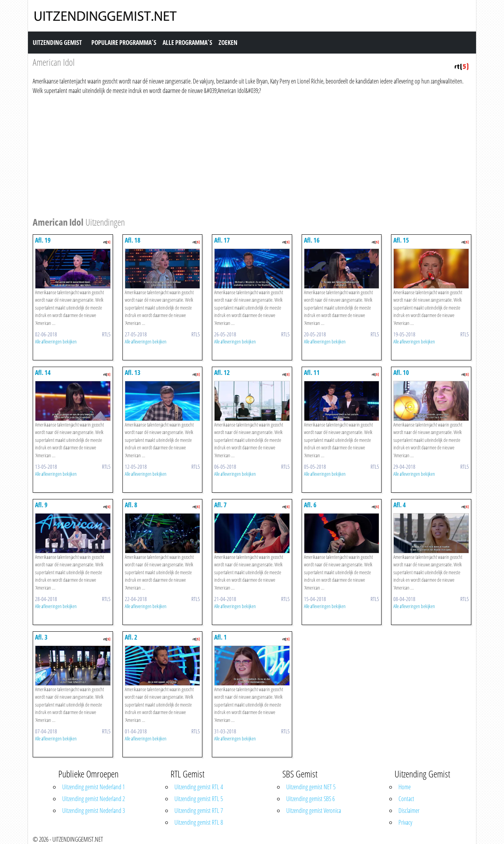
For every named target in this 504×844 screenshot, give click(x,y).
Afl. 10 (401, 373)
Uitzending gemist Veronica (314, 811)
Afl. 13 (133, 373)
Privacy (405, 822)
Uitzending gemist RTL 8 (199, 822)
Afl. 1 (220, 637)
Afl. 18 (133, 240)
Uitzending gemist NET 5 (311, 787)
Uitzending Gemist (57, 43)
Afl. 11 (312, 373)
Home (405, 787)
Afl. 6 (310, 505)
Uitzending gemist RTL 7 (199, 811)
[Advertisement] (252, 154)
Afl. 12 (222, 373)
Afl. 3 (41, 637)
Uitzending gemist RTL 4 (199, 787)
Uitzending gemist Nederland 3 (94, 811)
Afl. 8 (131, 505)
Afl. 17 (222, 240)
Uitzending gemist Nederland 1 (94, 787)
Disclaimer (409, 811)
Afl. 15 (401, 240)
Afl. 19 (43, 240)
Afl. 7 (220, 505)
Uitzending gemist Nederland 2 (94, 799)
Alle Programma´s (187, 43)
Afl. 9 (41, 505)
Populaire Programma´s (124, 43)
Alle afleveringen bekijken (56, 341)
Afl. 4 (400, 505)
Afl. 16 (312, 240)
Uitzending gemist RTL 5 (199, 799)
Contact (406, 799)
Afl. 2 (131, 637)
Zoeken (228, 43)
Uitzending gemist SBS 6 (310, 799)
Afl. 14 (43, 373)
